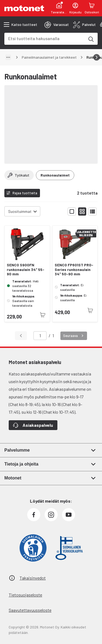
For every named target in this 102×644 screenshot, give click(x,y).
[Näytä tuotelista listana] (92, 211)
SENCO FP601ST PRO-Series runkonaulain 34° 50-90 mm (74, 270)
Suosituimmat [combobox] (20, 211)
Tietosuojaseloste (25, 595)
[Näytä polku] (8, 57)
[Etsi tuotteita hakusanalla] (91, 39)
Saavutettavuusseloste (30, 610)
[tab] (57, 25)
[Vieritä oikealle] (97, 57)
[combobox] (44, 38)
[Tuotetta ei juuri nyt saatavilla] (43, 315)
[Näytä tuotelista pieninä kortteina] (82, 211)
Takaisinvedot (33, 578)
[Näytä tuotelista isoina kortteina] (72, 211)
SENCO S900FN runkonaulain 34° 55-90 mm (26, 270)
